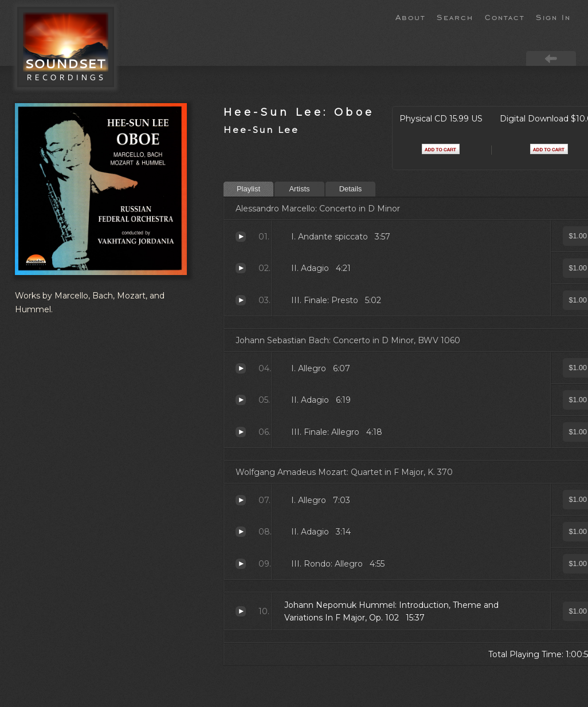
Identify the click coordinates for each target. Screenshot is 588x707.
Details (351, 189)
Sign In (553, 17)
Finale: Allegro (241, 432)
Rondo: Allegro (241, 564)
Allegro (241, 368)
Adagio (241, 268)
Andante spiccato (241, 237)
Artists (299, 189)
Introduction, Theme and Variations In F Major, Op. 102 (241, 611)
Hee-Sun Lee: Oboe (299, 112)
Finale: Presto (241, 300)
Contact (505, 17)
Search (455, 17)
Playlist (248, 189)
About (410, 17)
